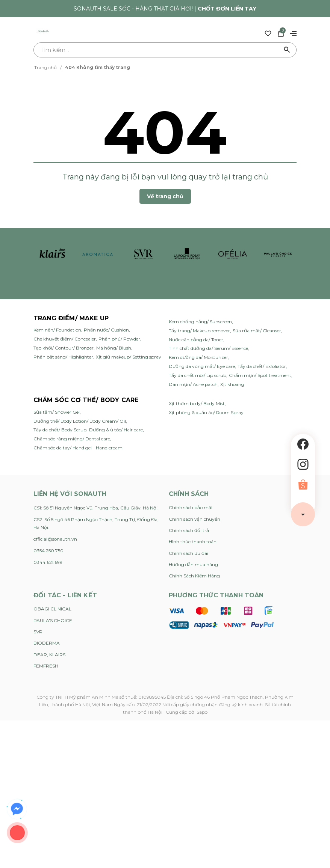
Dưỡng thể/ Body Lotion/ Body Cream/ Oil (80, 421)
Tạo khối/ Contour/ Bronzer (64, 348)
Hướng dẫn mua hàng (193, 564)
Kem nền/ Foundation (57, 330)
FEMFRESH (46, 666)
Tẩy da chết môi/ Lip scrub (198, 375)
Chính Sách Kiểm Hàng (194, 576)
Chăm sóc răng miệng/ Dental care (72, 439)
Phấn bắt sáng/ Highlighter (63, 357)
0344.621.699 (48, 562)
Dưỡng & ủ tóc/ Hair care (116, 430)
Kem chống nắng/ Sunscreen (200, 322)
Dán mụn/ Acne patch (193, 384)
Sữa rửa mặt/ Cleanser (257, 331)
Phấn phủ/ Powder (119, 339)
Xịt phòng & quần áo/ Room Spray (206, 412)
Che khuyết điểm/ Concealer (65, 339)
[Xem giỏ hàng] (281, 33)
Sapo (202, 712)
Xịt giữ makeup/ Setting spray (129, 357)
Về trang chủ (165, 196)
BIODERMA (47, 643)
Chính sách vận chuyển (195, 519)
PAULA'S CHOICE (53, 620)
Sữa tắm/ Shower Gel (57, 412)
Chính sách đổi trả (189, 530)
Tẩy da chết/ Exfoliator (262, 366)
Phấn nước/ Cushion (106, 330)
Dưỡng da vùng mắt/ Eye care (202, 366)
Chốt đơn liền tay (227, 9)
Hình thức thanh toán (193, 542)
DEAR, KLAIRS (49, 655)
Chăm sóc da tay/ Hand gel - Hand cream (78, 448)
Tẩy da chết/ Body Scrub (60, 430)
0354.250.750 (48, 551)
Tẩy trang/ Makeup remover (199, 331)
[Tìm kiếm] (287, 50)
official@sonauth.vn (55, 539)
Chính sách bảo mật (191, 507)
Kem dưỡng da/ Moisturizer (198, 357)
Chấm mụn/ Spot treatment (260, 375)
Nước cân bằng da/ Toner (196, 340)
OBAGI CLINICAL (52, 609)
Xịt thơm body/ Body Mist (197, 403)
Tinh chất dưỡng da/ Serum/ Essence (208, 348)
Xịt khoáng (232, 384)
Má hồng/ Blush (114, 348)
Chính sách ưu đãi (188, 553)
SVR (38, 632)
